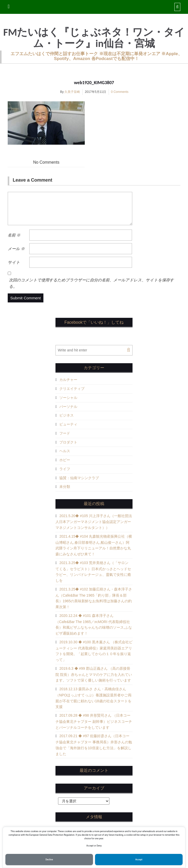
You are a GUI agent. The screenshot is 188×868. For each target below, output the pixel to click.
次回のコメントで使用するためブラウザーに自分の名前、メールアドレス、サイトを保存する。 (91, 283)
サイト (14, 262)
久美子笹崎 (72, 92)
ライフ (65, 469)
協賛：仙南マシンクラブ (79, 478)
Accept (139, 860)
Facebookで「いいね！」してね (94, 322)
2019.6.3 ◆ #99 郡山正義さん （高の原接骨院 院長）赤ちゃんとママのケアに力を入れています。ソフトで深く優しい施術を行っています (94, 674)
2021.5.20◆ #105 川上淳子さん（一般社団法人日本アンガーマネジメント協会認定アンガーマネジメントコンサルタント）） (94, 522)
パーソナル (68, 407)
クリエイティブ (72, 389)
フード (65, 433)
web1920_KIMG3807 (94, 83)
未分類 (65, 487)
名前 (14, 235)
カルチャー (68, 380)
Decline (49, 860)
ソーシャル (68, 398)
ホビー (65, 460)
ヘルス (65, 451)
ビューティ (68, 424)
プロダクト (68, 442)
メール (16, 249)
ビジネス (67, 415)
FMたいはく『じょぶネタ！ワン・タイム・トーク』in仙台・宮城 (94, 38)
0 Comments (120, 92)
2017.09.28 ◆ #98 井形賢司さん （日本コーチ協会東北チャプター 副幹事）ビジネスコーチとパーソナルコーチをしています (94, 721)
